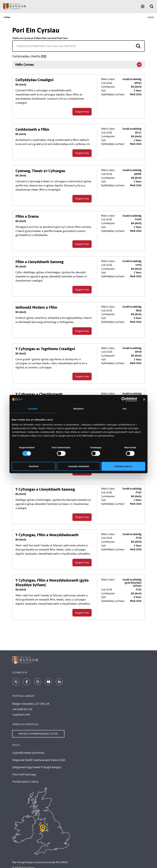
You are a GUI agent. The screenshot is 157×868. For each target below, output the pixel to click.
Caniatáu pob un (123, 466)
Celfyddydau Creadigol (34, 80)
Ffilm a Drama (27, 212)
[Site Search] (150, 6)
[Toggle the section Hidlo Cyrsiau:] (78, 65)
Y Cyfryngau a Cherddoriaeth (39, 390)
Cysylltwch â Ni (21, 710)
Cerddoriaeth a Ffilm (32, 125)
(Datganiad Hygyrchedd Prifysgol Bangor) (37, 763)
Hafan (7, 17)
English (151, 17)
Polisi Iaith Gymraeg (24, 770)
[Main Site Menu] (143, 6)
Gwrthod (34, 466)
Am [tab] (124, 409)
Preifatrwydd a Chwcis (25, 777)
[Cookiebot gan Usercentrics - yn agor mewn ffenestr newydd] (124, 399)
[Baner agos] (144, 399)
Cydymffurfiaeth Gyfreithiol (28, 749)
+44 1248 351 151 (22, 705)
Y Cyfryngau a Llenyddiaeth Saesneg (45, 485)
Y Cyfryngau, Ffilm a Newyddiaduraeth (47, 531)
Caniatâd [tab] (33, 409)
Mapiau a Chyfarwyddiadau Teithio (38, 730)
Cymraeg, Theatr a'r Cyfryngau (40, 167)
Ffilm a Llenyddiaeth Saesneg (40, 258)
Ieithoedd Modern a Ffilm (36, 303)
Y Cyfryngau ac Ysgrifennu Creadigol (45, 345)
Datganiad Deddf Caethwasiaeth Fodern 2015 (39, 756)
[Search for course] (138, 46)
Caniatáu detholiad (78, 466)
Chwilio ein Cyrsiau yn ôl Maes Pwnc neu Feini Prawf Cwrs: (40, 38)
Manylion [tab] (78, 409)
